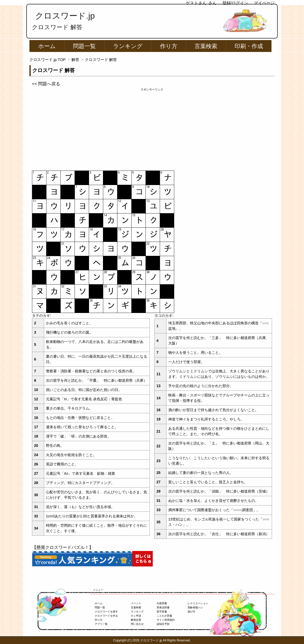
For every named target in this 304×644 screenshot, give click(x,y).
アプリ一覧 (101, 624)
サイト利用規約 (166, 620)
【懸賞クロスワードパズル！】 (63, 547)
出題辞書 (162, 603)
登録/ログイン (235, 3)
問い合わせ (137, 624)
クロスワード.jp (65, 16)
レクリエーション (198, 603)
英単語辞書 (163, 607)
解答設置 (136, 620)
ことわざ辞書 (164, 616)
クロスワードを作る (106, 616)
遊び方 (191, 612)
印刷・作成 (249, 46)
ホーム (47, 46)
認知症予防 (163, 624)
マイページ (264, 3)
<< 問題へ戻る (46, 84)
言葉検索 (206, 46)
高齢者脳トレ (195, 607)
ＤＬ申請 (136, 616)
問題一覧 (84, 46)
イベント (136, 603)
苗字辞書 (162, 612)
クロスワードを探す (106, 612)
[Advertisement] (152, 128)
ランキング (128, 46)
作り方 (169, 46)
